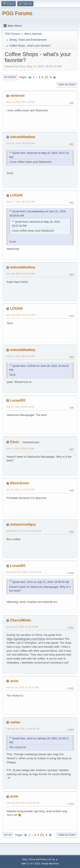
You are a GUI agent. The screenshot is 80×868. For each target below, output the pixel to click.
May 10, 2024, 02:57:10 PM (20, 102)
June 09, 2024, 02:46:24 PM (21, 315)
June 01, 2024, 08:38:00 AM (21, 143)
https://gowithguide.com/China (26, 639)
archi (14, 681)
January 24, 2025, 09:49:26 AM (22, 627)
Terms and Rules (38, 859)
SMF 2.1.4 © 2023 (31, 864)
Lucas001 (18, 400)
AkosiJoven (20, 483)
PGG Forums (17, 13)
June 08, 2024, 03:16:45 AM (21, 274)
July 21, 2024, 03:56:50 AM (20, 448)
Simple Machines (50, 864)
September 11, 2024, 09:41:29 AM (24, 531)
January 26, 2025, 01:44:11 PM (22, 687)
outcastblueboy (23, 137)
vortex (15, 722)
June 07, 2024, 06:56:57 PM (21, 202)
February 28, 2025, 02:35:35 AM (23, 803)
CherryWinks (20, 620)
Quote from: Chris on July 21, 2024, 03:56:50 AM (41, 582)
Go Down (10, 77)
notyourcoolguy (23, 524)
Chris (14, 442)
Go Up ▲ (53, 859)
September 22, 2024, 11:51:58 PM (24, 572)
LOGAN (16, 195)
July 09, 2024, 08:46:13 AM (20, 407)
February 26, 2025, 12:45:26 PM (23, 729)
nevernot (17, 96)
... (37, 77)
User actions (67, 85)
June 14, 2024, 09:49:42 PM (21, 356)
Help (25, 859)
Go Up (8, 835)
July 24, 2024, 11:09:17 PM (20, 490)
